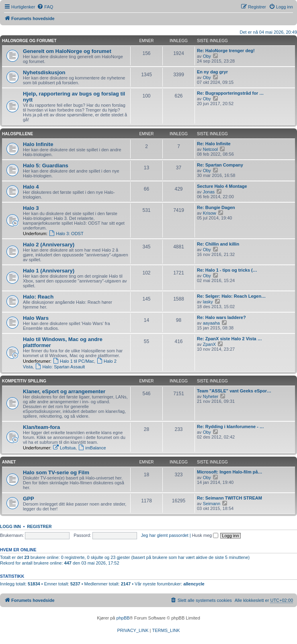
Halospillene (17, 134)
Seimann (212, 504)
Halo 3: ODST (66, 234)
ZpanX (209, 344)
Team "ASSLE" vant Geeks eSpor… (234, 391)
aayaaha (211, 323)
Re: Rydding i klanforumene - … (230, 427)
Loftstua (64, 448)
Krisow (210, 213)
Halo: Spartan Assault (60, 367)
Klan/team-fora (41, 427)
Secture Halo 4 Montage (222, 186)
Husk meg (205, 535)
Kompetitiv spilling (24, 381)
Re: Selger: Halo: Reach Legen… (231, 296)
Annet (9, 462)
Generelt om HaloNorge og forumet (67, 51)
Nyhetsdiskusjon (44, 72)
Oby (207, 56)
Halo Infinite (38, 144)
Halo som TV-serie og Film (56, 472)
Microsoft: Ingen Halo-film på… (230, 472)
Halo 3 (31, 208)
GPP (29, 499)
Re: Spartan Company (220, 165)
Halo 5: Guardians (46, 166)
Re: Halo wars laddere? (221, 317)
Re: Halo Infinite (214, 144)
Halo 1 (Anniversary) (49, 271)
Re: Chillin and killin (218, 244)
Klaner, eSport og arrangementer (64, 391)
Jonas (209, 192)
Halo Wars (36, 318)
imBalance (92, 448)
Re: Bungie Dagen (216, 207)
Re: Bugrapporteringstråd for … (230, 93)
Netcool (210, 149)
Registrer (39, 526)
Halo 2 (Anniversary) (49, 245)
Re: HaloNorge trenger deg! (226, 51)
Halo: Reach (38, 297)
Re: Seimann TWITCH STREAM (229, 498)
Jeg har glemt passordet (165, 535)
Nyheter (211, 396)
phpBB (123, 618)
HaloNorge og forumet (29, 41)
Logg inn (10, 526)
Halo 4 (31, 187)
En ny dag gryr (212, 72)
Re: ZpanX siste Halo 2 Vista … (229, 339)
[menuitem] (45, 7)
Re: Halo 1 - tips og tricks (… (227, 270)
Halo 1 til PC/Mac (73, 361)
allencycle (194, 584)
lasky (208, 302)
